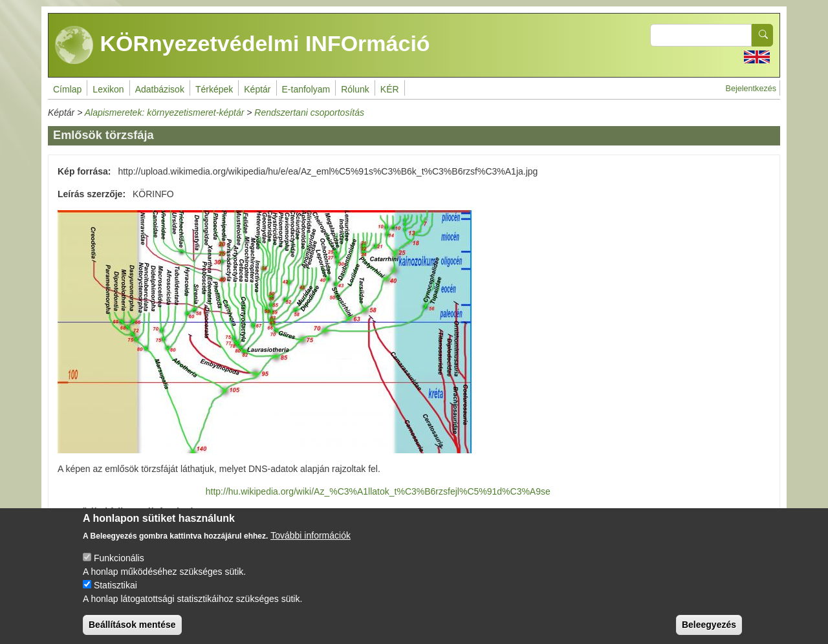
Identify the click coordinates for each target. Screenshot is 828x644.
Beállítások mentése (132, 632)
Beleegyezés (709, 632)
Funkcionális (119, 566)
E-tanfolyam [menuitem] (306, 89)
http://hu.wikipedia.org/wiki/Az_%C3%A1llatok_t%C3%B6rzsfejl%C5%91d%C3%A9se (378, 491)
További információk (310, 543)
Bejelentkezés (751, 89)
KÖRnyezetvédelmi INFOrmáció (243, 45)
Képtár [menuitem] (257, 89)
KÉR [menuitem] (390, 89)
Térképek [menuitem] (214, 89)
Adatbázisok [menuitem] (160, 89)
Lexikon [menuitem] (108, 89)
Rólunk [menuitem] (355, 89)
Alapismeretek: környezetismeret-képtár (165, 113)
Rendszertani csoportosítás (309, 113)
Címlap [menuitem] (67, 89)
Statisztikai (115, 593)
